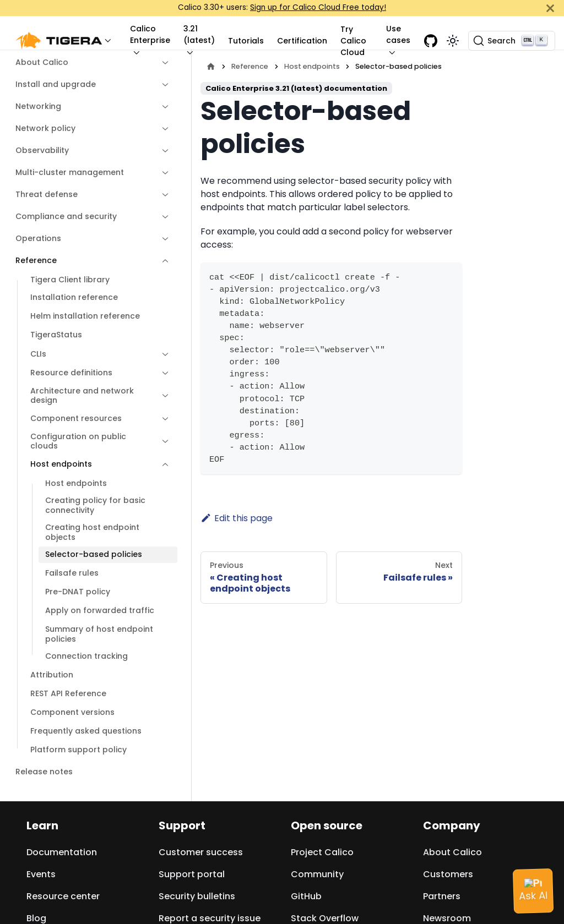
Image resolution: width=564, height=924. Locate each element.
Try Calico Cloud (353, 41)
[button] (66, 41)
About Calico (452, 852)
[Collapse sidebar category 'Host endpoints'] (162, 464)
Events (41, 874)
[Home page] (211, 66)
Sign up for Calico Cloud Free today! (318, 7)
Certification (302, 41)
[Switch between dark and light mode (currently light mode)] (453, 41)
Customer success (201, 852)
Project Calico (322, 852)
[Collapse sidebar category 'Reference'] (162, 261)
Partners (442, 896)
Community (317, 874)
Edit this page (237, 518)
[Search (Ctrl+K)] (512, 41)
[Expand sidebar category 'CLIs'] (162, 354)
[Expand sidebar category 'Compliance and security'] (162, 217)
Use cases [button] (398, 34)
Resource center (63, 896)
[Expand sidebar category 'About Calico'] (162, 63)
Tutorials (246, 41)
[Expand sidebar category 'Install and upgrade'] (162, 85)
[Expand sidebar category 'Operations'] (162, 239)
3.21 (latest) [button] (199, 34)
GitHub (306, 896)
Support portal (192, 874)
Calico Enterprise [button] (150, 34)
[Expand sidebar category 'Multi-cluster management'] (162, 173)
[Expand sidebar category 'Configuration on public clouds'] (162, 442)
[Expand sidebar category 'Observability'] (162, 151)
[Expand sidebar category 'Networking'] (162, 107)
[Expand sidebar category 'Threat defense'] (162, 195)
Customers (448, 874)
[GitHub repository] (431, 41)
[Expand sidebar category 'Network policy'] (162, 129)
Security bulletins (197, 896)
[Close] (550, 8)
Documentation (62, 852)
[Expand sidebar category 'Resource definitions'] (162, 373)
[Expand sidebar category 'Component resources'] (162, 419)
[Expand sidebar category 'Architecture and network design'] (162, 396)
